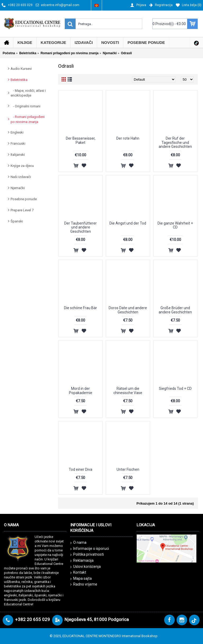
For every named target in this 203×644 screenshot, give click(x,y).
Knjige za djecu (22, 166)
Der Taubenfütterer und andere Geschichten (80, 227)
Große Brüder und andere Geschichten (175, 310)
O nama (78, 543)
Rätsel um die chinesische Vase (128, 390)
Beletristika (19, 80)
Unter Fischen (128, 469)
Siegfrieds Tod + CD (175, 389)
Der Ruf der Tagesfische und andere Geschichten (175, 142)
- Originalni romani (26, 106)
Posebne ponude (24, 199)
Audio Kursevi (21, 69)
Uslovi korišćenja (86, 567)
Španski (17, 221)
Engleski (17, 132)
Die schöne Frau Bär (80, 308)
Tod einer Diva (80, 469)
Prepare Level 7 (22, 210)
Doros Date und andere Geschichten (128, 310)
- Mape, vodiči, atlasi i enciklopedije (28, 93)
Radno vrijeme (84, 584)
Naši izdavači (21, 177)
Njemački (18, 188)
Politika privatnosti (87, 555)
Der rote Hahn (128, 138)
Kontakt (78, 573)
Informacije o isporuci (90, 549)
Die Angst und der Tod (128, 223)
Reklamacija (82, 561)
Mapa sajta (81, 579)
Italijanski (18, 155)
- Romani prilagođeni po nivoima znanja (28, 119)
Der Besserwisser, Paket (81, 140)
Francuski (18, 143)
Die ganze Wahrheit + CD (175, 225)
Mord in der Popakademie (81, 390)
